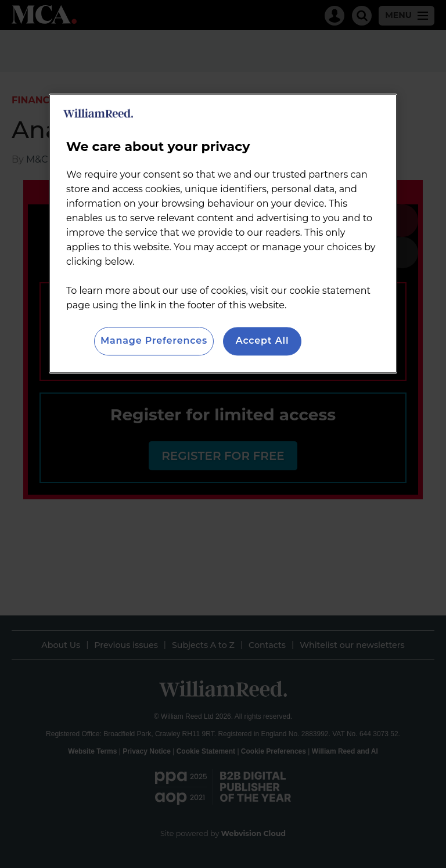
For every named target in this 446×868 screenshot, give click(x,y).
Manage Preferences (154, 341)
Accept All (262, 341)
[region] (223, 234)
